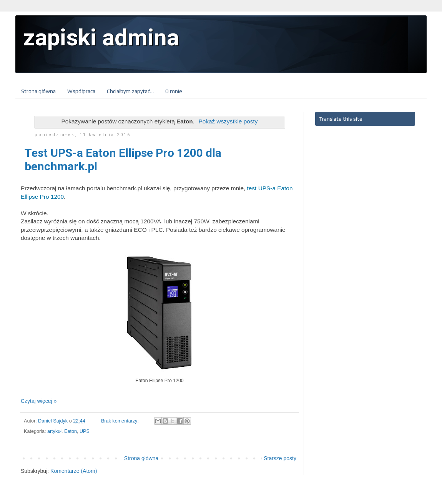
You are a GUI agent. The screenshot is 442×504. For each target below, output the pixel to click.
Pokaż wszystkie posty (228, 121)
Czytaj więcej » (39, 401)
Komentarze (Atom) (74, 471)
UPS (85, 431)
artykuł (54, 431)
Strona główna (38, 91)
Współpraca (81, 91)
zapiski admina (101, 37)
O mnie (174, 91)
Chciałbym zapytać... (130, 91)
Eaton (71, 431)
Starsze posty (280, 458)
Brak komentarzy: (120, 421)
